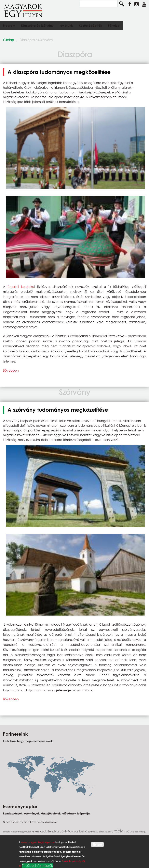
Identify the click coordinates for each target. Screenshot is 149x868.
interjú (143, 832)
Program (9, 25)
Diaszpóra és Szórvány (37, 25)
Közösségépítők (90, 25)
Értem (97, 844)
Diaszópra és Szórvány (36, 40)
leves (36, 831)
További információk (37, 866)
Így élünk (66, 25)
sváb (129, 831)
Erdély (118, 831)
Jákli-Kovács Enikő (74, 831)
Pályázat (114, 25)
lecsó (136, 832)
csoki (44, 831)
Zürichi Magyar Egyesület (17, 832)
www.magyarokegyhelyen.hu (38, 842)
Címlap (8, 40)
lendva (54, 831)
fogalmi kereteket (21, 287)
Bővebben (11, 370)
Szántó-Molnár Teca (100, 832)
